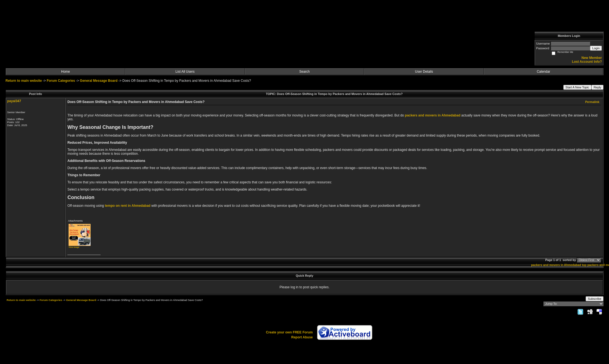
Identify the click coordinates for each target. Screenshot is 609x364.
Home (66, 72)
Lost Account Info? (587, 62)
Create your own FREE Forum (289, 332)
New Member (592, 58)
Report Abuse (302, 337)
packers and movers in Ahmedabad (556, 265)
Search (304, 72)
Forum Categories (61, 81)
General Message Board (99, 81)
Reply (597, 87)
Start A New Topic (577, 87)
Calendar (544, 72)
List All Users (185, 72)
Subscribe (595, 299)
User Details (424, 72)
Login (596, 48)
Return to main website (24, 81)
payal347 (14, 101)
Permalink (592, 102)
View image (74, 247)
